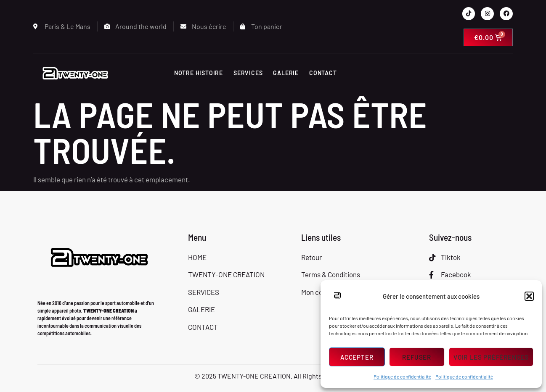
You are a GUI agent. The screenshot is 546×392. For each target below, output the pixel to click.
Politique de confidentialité (402, 376)
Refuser (417, 357)
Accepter (357, 357)
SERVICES (248, 73)
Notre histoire (199, 73)
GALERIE (286, 73)
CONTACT (323, 73)
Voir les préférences (491, 357)
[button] (529, 296)
